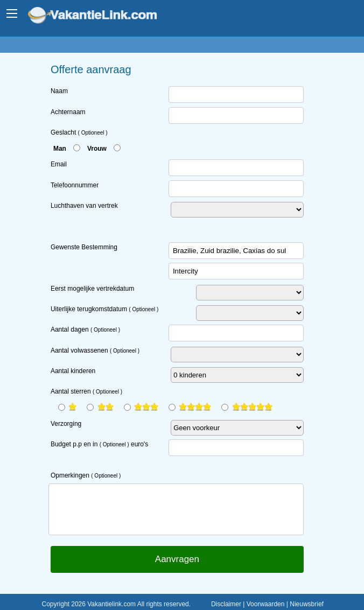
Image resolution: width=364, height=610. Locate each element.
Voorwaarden (266, 604)
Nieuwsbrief (307, 604)
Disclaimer (226, 604)
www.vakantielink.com (100, 16)
